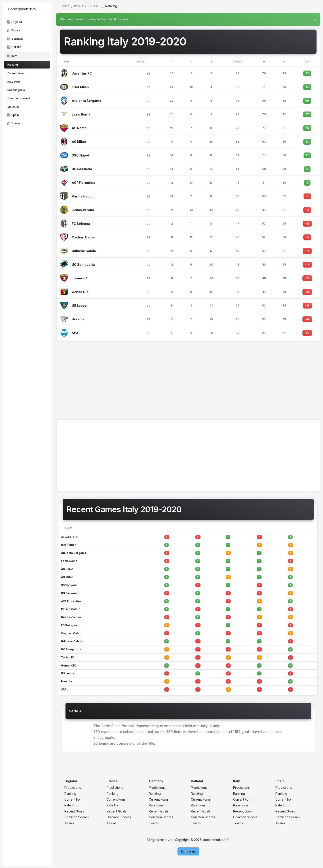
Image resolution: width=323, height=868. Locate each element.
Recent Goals (74, 811)
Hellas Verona (83, 210)
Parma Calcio (83, 196)
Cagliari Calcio (83, 237)
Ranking (70, 794)
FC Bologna (81, 224)
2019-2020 (93, 6)
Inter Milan (80, 87)
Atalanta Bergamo (87, 101)
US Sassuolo (82, 169)
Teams (69, 823)
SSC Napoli (81, 155)
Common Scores (77, 817)
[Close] (315, 18)
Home (65, 6)
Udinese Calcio (84, 251)
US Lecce (79, 305)
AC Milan (79, 142)
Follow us (188, 851)
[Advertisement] (188, 380)
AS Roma (79, 128)
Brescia (78, 319)
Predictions (73, 788)
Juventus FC (82, 73)
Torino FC (79, 278)
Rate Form (72, 805)
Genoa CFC (81, 292)
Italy (77, 6)
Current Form (74, 799)
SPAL (76, 333)
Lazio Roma (81, 114)
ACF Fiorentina (83, 183)
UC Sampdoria (83, 265)
